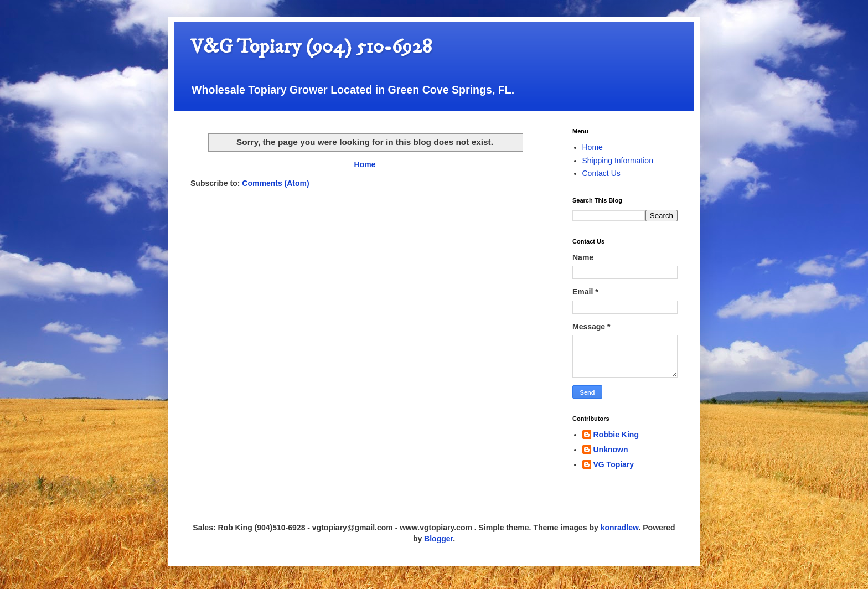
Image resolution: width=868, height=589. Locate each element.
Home (365, 164)
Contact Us (601, 173)
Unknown (611, 449)
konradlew (620, 528)
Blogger (438, 539)
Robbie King (616, 435)
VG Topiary (614, 464)
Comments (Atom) (275, 183)
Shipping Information (618, 161)
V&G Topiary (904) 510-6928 (311, 47)
